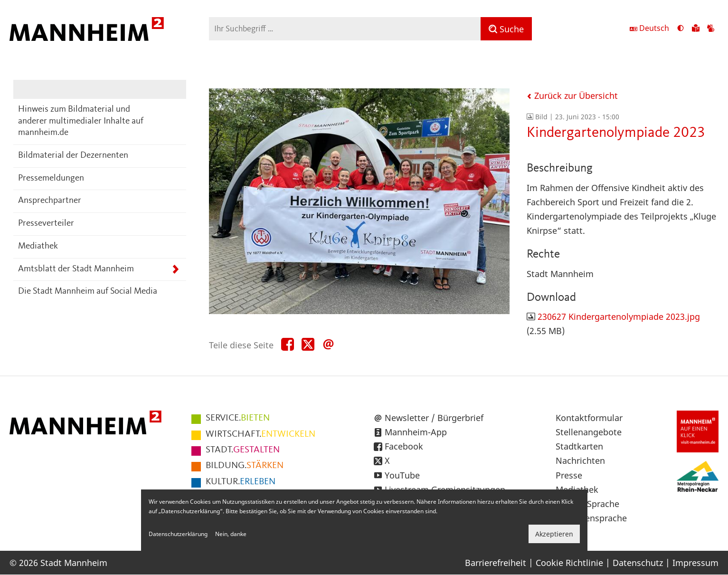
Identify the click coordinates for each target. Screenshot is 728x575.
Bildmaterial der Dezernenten (73, 156)
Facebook (404, 446)
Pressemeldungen (51, 178)
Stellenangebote (589, 432)
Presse (569, 475)
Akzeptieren (554, 534)
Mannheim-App (416, 432)
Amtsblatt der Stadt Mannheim (76, 269)
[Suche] (506, 29)
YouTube (402, 475)
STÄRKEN (245, 466)
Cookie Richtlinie (569, 563)
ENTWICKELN (260, 434)
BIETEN (238, 418)
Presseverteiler (46, 224)
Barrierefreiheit (496, 563)
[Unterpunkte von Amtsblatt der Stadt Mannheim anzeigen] (175, 270)
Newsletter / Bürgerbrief (434, 418)
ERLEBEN (241, 482)
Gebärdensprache (591, 518)
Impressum (695, 563)
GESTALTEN (243, 450)
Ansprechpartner (50, 201)
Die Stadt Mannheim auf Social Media (88, 292)
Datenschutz (638, 563)
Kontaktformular (589, 418)
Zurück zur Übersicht (572, 96)
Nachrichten (580, 460)
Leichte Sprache (587, 504)
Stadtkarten (579, 446)
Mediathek (38, 246)
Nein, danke (231, 534)
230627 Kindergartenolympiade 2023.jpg (619, 316)
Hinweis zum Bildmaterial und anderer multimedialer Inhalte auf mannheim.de (81, 121)
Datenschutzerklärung (178, 534)
